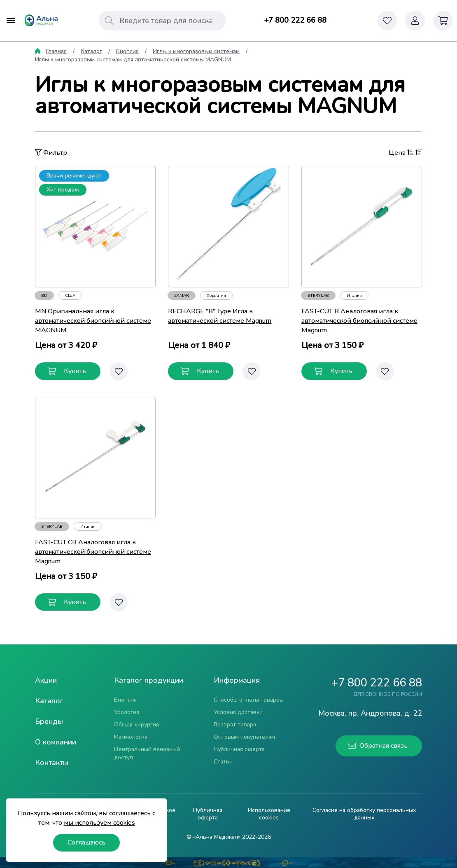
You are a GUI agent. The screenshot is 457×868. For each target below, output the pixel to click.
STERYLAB (318, 296)
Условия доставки (238, 712)
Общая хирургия (136, 724)
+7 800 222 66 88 (295, 20)
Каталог (91, 51)
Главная (56, 51)
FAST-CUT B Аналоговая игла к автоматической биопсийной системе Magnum (359, 321)
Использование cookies (269, 814)
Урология (127, 712)
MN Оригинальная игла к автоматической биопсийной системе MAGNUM (93, 321)
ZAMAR (182, 296)
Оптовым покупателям (244, 737)
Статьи (223, 762)
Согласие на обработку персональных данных (364, 814)
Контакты (52, 763)
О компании (56, 742)
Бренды (49, 721)
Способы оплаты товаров (248, 700)
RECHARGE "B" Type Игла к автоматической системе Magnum (220, 316)
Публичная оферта (239, 749)
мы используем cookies (99, 823)
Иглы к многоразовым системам (196, 51)
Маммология (131, 737)
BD (44, 296)
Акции (46, 680)
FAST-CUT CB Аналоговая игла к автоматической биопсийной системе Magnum (93, 552)
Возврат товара (235, 724)
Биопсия (127, 51)
